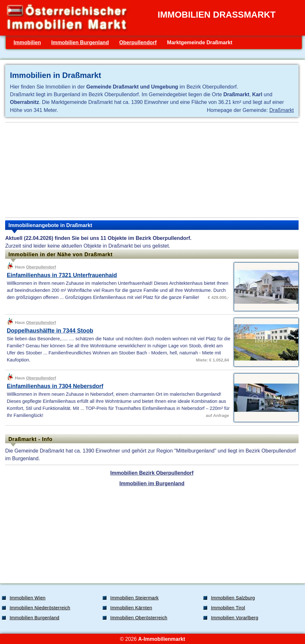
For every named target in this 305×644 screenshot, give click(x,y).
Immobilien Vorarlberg (235, 618)
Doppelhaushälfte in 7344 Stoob (50, 331)
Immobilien (27, 42)
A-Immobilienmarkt (162, 639)
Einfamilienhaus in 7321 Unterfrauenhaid (62, 275)
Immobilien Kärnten (131, 608)
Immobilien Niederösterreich (40, 608)
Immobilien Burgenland (80, 42)
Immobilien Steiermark (135, 598)
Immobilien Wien (28, 598)
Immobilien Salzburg (233, 598)
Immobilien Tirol (228, 608)
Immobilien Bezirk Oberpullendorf (152, 473)
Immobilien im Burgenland (152, 483)
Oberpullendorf (138, 42)
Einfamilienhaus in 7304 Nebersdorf (55, 386)
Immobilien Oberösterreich (139, 618)
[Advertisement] (152, 170)
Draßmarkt (282, 110)
